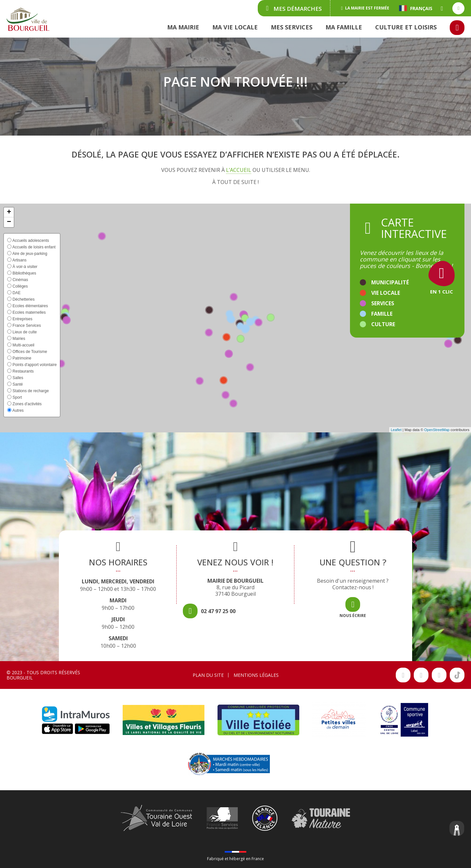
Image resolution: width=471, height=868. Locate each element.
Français (416, 8)
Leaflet (396, 430)
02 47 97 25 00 (218, 611)
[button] (9, 212)
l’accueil (239, 170)
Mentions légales (256, 675)
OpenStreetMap (437, 430)
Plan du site (208, 675)
